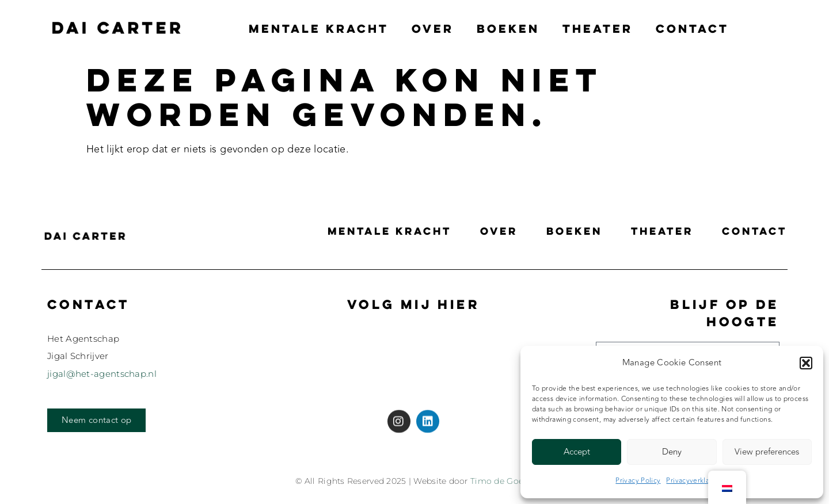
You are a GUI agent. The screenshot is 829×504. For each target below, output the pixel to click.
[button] (806, 363)
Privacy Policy (638, 480)
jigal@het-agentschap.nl (102, 374)
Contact (692, 28)
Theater (598, 28)
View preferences (767, 452)
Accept (577, 452)
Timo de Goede (502, 481)
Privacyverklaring (694, 480)
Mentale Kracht (319, 28)
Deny (672, 452)
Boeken (508, 28)
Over (433, 28)
